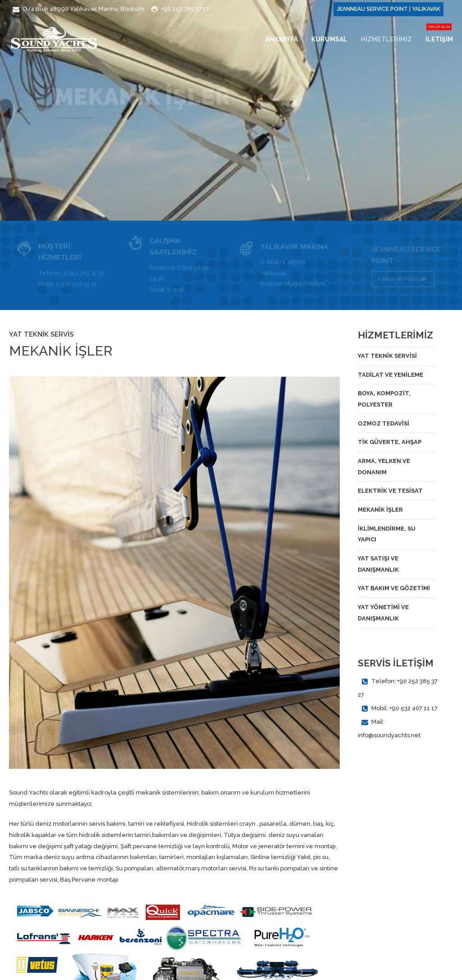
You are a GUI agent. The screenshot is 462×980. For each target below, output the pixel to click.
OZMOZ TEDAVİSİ (383, 423)
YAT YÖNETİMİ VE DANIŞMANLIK (383, 613)
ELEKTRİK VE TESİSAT (390, 491)
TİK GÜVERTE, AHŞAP (390, 442)
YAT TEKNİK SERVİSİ (387, 356)
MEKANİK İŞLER (380, 510)
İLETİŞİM (439, 39)
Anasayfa (282, 39)
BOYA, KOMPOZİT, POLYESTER (384, 399)
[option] (174, 573)
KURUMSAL (329, 39)
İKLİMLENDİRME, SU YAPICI (387, 534)
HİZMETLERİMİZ (386, 39)
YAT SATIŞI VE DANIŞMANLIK (378, 564)
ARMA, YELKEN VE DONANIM (384, 467)
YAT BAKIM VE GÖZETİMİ (394, 588)
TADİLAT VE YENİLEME (390, 375)
